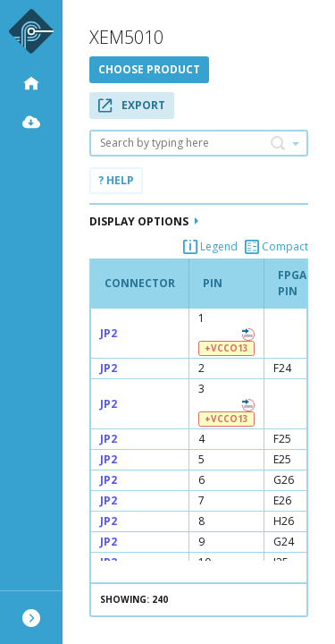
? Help (116, 180)
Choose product (149, 69)
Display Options (144, 221)
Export (132, 105)
